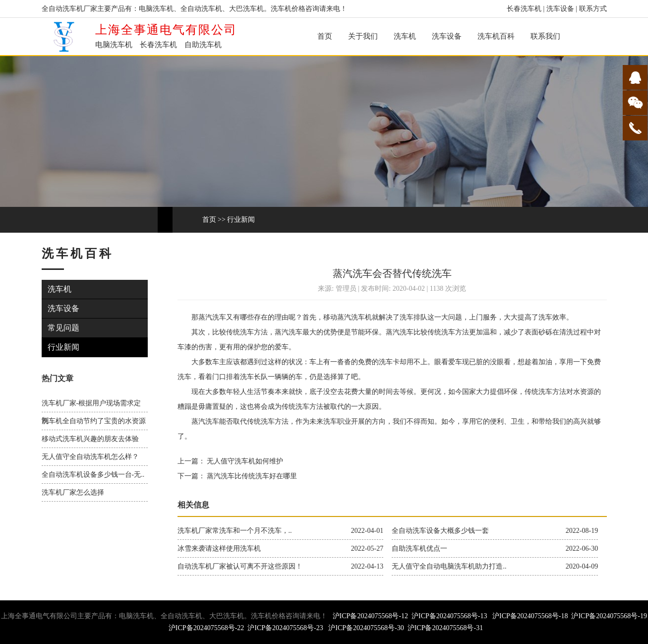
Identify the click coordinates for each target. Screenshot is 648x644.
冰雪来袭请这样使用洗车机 (219, 548)
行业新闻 (241, 220)
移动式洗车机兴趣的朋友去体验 (90, 439)
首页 (325, 36)
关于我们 (363, 36)
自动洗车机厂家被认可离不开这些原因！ (240, 566)
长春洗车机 (524, 9)
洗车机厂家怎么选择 (73, 492)
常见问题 (64, 328)
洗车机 (405, 36)
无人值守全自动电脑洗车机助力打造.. (449, 566)
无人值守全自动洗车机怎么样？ (90, 457)
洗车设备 (560, 9)
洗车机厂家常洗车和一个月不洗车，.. (235, 531)
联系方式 (593, 9)
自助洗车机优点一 (419, 548)
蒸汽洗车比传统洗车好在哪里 (251, 476)
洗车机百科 (496, 36)
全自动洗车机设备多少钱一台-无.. (93, 475)
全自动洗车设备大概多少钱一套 (440, 531)
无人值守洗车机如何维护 (244, 461)
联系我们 (545, 36)
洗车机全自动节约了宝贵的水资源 (94, 421)
